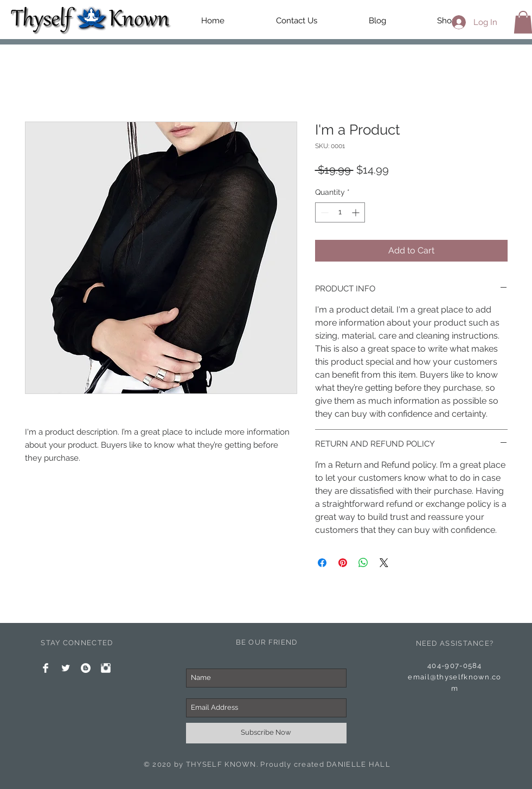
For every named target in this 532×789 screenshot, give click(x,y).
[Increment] (357, 212)
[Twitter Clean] (66, 668)
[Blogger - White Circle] (86, 668)
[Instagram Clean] (106, 668)
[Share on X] (384, 563)
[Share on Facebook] (322, 563)
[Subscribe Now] (266, 733)
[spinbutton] (340, 212)
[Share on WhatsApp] (363, 563)
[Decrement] (323, 212)
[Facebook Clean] (46, 668)
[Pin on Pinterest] (343, 563)
